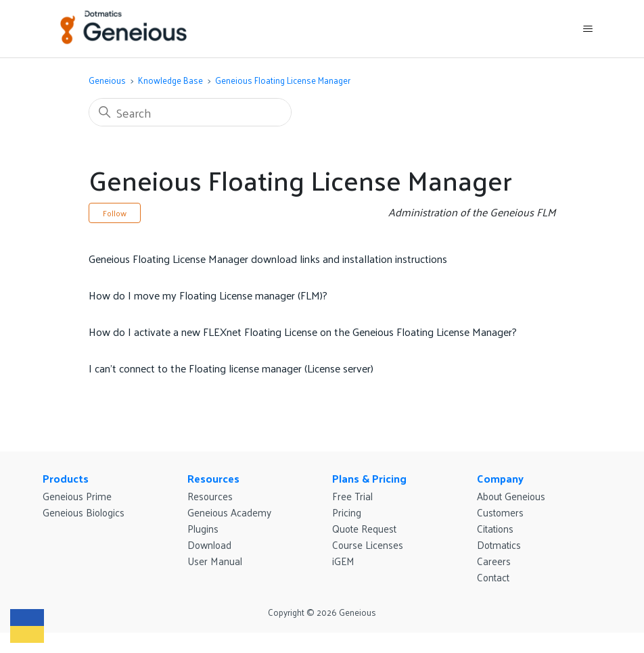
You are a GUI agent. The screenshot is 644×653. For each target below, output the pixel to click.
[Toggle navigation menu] (588, 29)
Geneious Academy (229, 512)
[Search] (190, 112)
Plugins (203, 528)
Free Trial (352, 496)
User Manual (215, 561)
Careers (494, 561)
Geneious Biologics (84, 512)
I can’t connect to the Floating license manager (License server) (231, 368)
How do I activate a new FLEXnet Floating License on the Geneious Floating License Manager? (303, 332)
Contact (493, 577)
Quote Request (364, 528)
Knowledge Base (170, 80)
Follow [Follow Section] (115, 213)
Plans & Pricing (369, 478)
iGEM (343, 561)
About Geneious (511, 496)
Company (500, 478)
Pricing (347, 512)
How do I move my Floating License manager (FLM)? (208, 295)
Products (66, 478)
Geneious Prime (77, 496)
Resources (213, 478)
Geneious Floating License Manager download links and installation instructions (268, 259)
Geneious (107, 80)
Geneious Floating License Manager (283, 80)
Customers (500, 512)
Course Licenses (368, 545)
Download (209, 545)
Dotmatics (499, 545)
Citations (495, 528)
